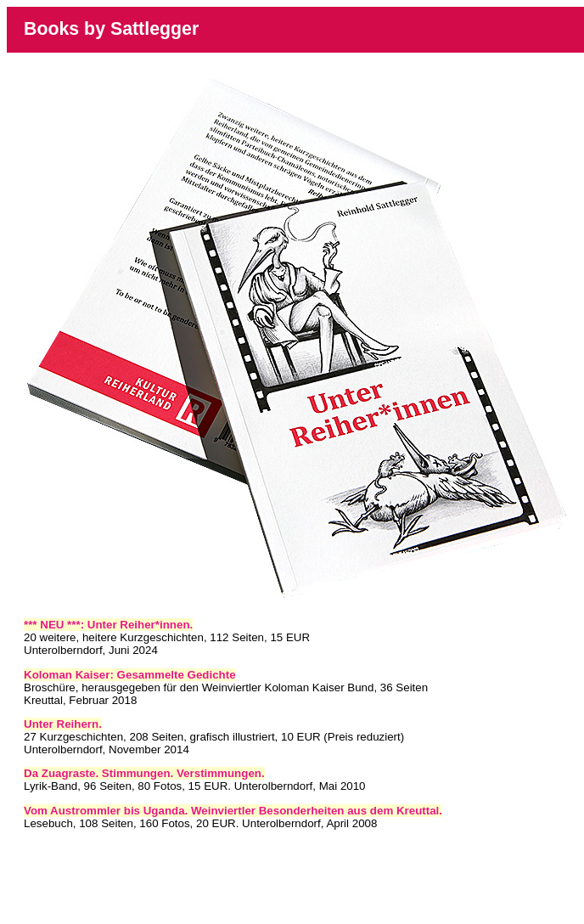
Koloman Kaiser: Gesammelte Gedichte (130, 675)
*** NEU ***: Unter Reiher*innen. (108, 625)
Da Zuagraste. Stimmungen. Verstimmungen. (144, 773)
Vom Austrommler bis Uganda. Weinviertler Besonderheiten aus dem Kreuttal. (233, 811)
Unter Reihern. (63, 724)
